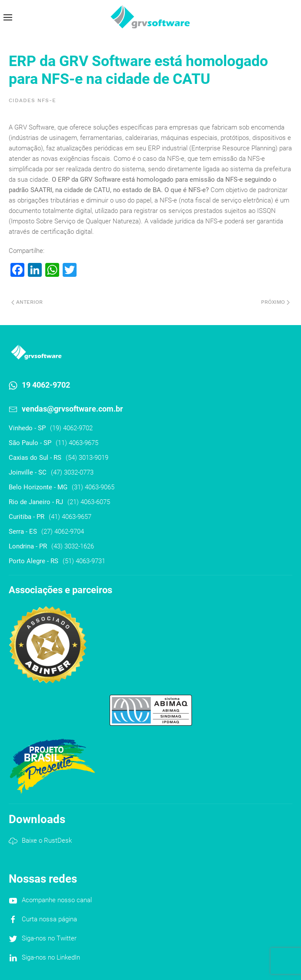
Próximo (275, 302)
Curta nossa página (49, 919)
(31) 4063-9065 (93, 487)
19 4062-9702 (46, 385)
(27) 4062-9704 (63, 532)
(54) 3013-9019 (87, 458)
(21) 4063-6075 (89, 502)
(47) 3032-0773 (72, 472)
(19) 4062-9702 (71, 428)
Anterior (27, 302)
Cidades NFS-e (32, 100)
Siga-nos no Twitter (49, 938)
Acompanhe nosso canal (57, 900)
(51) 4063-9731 (84, 561)
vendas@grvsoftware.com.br (72, 409)
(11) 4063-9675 (77, 443)
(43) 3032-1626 (73, 546)
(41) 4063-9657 (70, 517)
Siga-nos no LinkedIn (51, 957)
